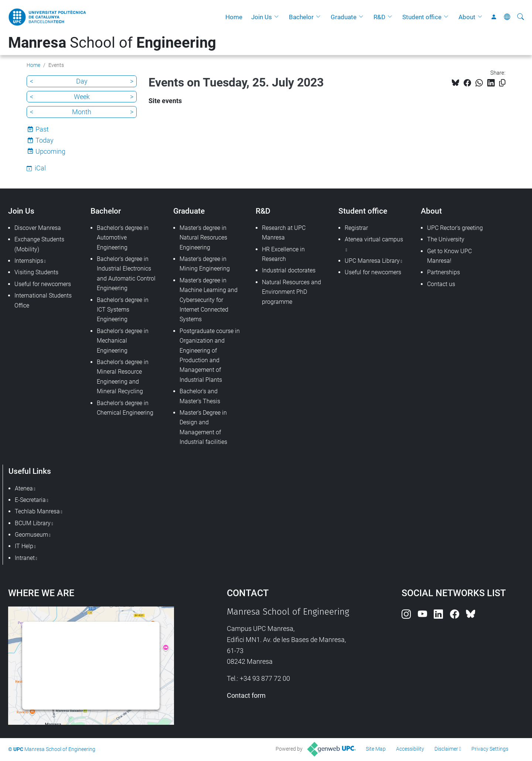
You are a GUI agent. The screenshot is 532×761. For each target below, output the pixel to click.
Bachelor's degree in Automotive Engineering (123, 238)
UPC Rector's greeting (455, 228)
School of (112, 43)
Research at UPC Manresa (284, 233)
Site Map (376, 749)
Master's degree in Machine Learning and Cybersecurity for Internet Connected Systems (209, 300)
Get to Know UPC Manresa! (449, 256)
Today (45, 140)
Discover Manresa (38, 228)
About (467, 17)
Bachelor (301, 17)
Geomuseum (31, 535)
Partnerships (444, 272)
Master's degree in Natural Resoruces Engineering (203, 238)
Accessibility (410, 749)
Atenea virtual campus (374, 239)
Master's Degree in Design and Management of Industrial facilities (203, 427)
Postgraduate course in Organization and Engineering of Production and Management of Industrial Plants (210, 355)
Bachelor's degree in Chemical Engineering (125, 408)
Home (234, 17)
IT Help (24, 546)
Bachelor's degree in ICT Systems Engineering (123, 310)
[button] (278, 17)
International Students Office (43, 300)
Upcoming (50, 151)
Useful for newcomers (43, 284)
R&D (379, 17)
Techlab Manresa (37, 511)
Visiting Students (36, 272)
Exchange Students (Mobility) (39, 244)
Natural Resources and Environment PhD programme (291, 292)
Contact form (246, 695)
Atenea (24, 488)
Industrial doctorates (289, 270)
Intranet (25, 558)
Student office (422, 17)
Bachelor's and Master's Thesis (200, 396)
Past (42, 129)
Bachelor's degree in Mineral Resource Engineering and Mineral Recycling (123, 377)
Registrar (356, 228)
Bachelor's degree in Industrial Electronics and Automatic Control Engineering (126, 274)
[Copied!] (502, 83)
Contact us (441, 284)
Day (82, 81)
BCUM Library (33, 523)
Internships (29, 261)
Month (82, 112)
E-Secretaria (30, 500)
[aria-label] (521, 17)
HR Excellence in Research (283, 254)
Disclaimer (446, 749)
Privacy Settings (490, 749)
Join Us (262, 17)
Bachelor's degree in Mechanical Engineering (123, 341)
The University (446, 239)
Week (82, 97)
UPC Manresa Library (372, 261)
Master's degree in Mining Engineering (205, 264)
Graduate (344, 17)
